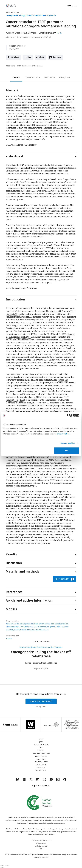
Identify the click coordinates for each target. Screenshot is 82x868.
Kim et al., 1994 (13, 314)
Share (42, 57)
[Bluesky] (17, 781)
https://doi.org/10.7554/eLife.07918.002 (21, 288)
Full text (16, 78)
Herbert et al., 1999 (15, 400)
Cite (29, 57)
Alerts (41, 748)
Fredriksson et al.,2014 (42, 323)
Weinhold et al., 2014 (63, 323)
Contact (41, 750)
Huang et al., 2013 (22, 337)
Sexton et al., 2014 (46, 403)
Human (9, 639)
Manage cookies (68, 443)
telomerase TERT (12, 627)
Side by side (64, 78)
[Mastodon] (38, 781)
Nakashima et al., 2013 (26, 403)
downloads (24, 66)
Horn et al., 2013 (58, 320)
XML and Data (41, 771)
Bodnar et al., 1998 (40, 411)
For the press (41, 765)
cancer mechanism (41, 627)
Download (15, 57)
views (10, 66)
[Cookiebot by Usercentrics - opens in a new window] (69, 416)
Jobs (41, 742)
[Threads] (58, 781)
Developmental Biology (15, 16)
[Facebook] (65, 781)
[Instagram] (44, 781)
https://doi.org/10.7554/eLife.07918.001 (21, 145)
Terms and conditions (41, 753)
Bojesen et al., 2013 (41, 320)
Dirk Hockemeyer (47, 33)
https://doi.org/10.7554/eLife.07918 (31, 37)
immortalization (26, 627)
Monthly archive (41, 762)
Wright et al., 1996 (37, 391)
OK (67, 451)
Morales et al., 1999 (58, 411)
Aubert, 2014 (26, 383)
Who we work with (41, 745)
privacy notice (63, 434)
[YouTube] (51, 781)
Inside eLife (41, 759)
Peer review (49, 78)
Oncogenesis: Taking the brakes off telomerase (41, 654)
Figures (32, 78)
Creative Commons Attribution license (49, 855)
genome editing (56, 627)
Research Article (12, 13)
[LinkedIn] (24, 781)
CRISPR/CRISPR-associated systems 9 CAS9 (31, 630)
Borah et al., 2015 (46, 474)
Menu (70, 6)
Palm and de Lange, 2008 (29, 397)
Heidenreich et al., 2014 (42, 460)
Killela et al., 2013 (22, 323)
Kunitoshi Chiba (13, 33)
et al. (60, 33)
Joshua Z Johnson (29, 33)
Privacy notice (41, 707)
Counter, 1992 (68, 311)
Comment (58, 58)
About (41, 739)
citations (37, 66)
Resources (41, 768)
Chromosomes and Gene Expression (41, 16)
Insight (36, 669)
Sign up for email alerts (41, 701)
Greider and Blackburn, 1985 (48, 311)
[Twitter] (31, 781)
